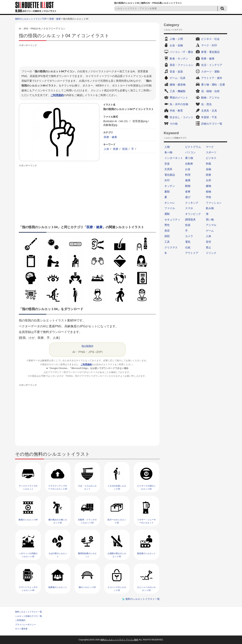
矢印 (167, 180)
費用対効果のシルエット (87, 555)
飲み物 (210, 208)
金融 (208, 169)
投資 (188, 225)
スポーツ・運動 (210, 72)
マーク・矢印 (209, 45)
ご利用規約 (57, 95)
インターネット (174, 158)
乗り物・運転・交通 (213, 85)
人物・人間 (176, 39)
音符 (208, 242)
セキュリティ (172, 220)
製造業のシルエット (146, 553)
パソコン (190, 152)
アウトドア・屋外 (212, 78)
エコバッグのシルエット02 (117, 589)
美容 (167, 231)
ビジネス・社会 (210, 39)
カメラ (189, 236)
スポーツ (211, 152)
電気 (188, 242)
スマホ (189, 208)
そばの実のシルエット (58, 555)
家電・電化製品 (210, 52)
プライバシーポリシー (25, 625)
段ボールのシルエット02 (117, 521)
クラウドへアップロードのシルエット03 (58, 487)
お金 (188, 169)
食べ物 (168, 152)
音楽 (167, 164)
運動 (167, 214)
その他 (174, 124)
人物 (167, 147)
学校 (208, 197)
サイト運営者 (21, 629)
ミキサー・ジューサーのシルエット (146, 521)
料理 (188, 175)
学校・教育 (176, 111)
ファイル (170, 208)
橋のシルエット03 (87, 587)
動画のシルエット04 (28, 520)
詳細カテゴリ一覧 (212, 124)
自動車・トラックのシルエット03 (87, 521)
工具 (167, 242)
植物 (208, 192)
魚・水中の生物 (179, 104)
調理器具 (190, 220)
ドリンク (211, 253)
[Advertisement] (87, 56)
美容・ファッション (182, 65)
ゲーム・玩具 (178, 78)
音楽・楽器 (176, 72)
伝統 (188, 247)
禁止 (208, 247)
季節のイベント (179, 98)
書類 (167, 192)
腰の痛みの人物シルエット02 (58, 521)
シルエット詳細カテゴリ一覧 (29, 616)
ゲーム (210, 231)
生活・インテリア (212, 65)
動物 (188, 186)
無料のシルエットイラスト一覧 (143, 599)
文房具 (168, 169)
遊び (188, 197)
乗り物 (189, 158)
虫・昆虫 (206, 104)
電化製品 (170, 175)
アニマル (211, 225)
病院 (167, 236)
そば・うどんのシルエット (87, 487)
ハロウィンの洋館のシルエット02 (28, 555)
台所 (208, 180)
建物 (208, 186)
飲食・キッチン (179, 59)
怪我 (125, 149)
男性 (167, 225)
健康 (188, 180)
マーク (210, 147)
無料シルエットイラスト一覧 (29, 612)
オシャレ (170, 203)
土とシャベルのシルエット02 (146, 589)
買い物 (210, 220)
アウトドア (192, 253)
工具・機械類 (178, 91)
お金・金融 (176, 45)
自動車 (189, 164)
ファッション (214, 203)
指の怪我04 (87, 346)
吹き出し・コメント (182, 117)
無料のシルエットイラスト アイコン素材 (119, 640)
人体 (106, 149)
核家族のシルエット (58, 587)
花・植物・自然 (210, 91)
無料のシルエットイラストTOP (31, 19)
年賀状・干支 (209, 117)
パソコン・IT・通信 (181, 52)
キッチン (170, 186)
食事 (188, 192)
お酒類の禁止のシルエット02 (117, 555)
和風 (208, 164)
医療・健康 (55, 19)
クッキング (192, 203)
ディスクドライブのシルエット (28, 487)
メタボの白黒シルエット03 (117, 487)
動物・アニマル (210, 98)
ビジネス (211, 158)
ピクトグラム (193, 147)
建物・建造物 (178, 85)
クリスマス (171, 247)
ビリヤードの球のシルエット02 (146, 487)
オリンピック (193, 214)
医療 (116, 149)
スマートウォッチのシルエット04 (28, 589)
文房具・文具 (209, 111)
